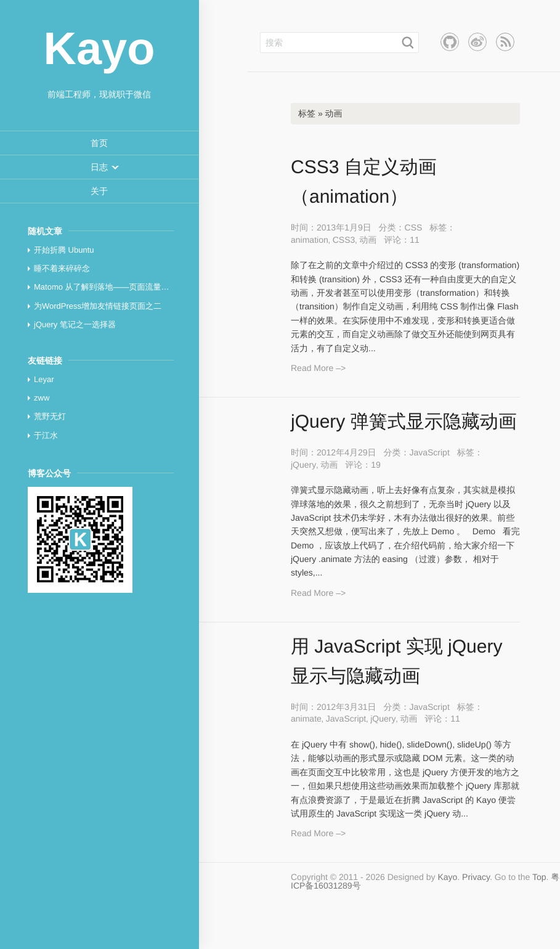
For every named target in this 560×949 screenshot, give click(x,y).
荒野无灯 (50, 416)
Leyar (44, 379)
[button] (99, 167)
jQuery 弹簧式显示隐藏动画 (404, 422)
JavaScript (429, 452)
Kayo (447, 877)
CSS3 (344, 240)
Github (450, 42)
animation (310, 240)
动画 (368, 240)
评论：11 (402, 240)
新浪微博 (477, 42)
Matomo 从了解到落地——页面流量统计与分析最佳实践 (134, 287)
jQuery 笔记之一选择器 (75, 324)
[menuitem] (99, 143)
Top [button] (539, 877)
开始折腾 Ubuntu (64, 250)
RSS (505, 42)
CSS (414, 227)
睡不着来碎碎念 (62, 268)
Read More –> (318, 368)
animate (306, 719)
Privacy (476, 877)
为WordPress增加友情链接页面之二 (98, 306)
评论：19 (363, 465)
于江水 (46, 435)
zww (42, 398)
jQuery (303, 465)
